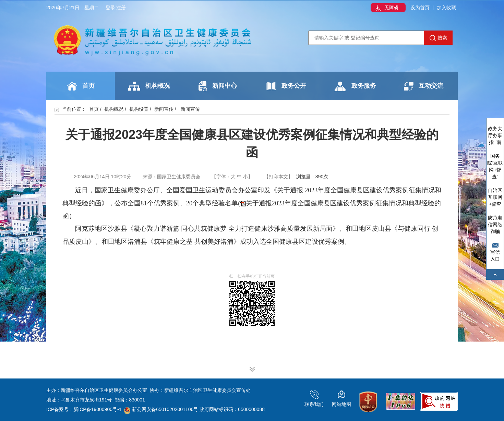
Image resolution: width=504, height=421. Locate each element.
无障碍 (386, 8)
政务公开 (286, 86)
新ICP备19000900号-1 (97, 409)
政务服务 (355, 86)
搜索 (438, 38)
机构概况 (149, 86)
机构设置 (139, 109)
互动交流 (424, 86)
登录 (110, 8)
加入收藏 (446, 8)
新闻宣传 (164, 109)
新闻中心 (218, 86)
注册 (121, 8)
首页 (81, 86)
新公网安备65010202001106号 (161, 409)
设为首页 (420, 8)
